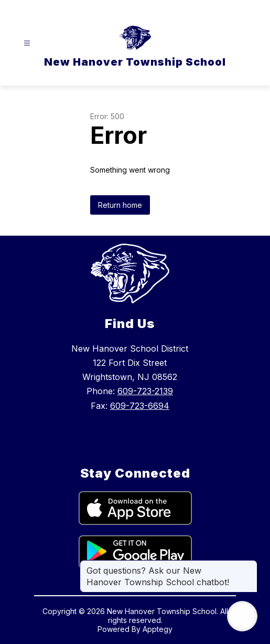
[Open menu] (27, 43)
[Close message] (249, 565)
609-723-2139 (145, 391)
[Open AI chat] (242, 616)
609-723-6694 (140, 406)
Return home (120, 205)
